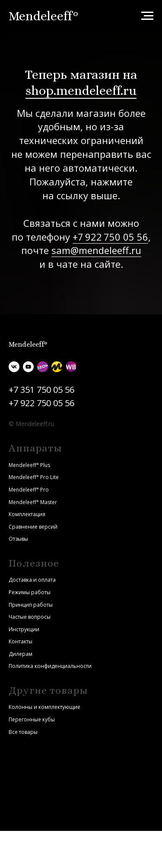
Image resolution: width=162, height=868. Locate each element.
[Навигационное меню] (147, 16)
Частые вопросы (30, 617)
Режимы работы (30, 592)
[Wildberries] (71, 367)
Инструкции (24, 629)
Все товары (23, 732)
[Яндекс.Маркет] (57, 367)
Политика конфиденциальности (50, 666)
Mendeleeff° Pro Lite (34, 477)
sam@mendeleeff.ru (96, 250)
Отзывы (18, 539)
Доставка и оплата (32, 580)
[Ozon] (43, 367)
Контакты (21, 641)
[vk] (14, 367)
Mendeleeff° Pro (29, 490)
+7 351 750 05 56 (41, 390)
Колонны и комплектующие (44, 707)
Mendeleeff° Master (33, 502)
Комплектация (27, 514)
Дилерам (21, 654)
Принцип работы (31, 605)
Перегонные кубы (32, 719)
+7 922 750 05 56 (110, 237)
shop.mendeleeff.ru (81, 91)
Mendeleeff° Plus (29, 465)
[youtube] (28, 367)
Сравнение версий (33, 527)
